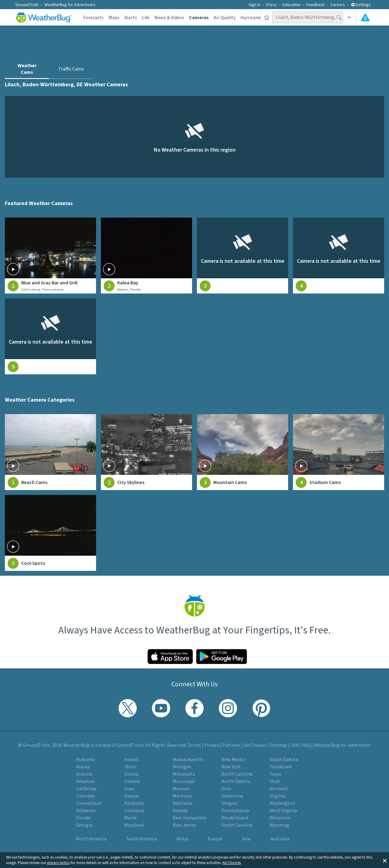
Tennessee (281, 767)
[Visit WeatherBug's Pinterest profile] (261, 708)
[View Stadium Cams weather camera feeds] (339, 452)
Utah (275, 781)
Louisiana (134, 811)
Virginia (277, 796)
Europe (215, 839)
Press (272, 5)
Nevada (180, 811)
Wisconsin (280, 818)
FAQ (306, 745)
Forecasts (93, 18)
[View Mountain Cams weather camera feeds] (243, 452)
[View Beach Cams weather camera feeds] (50, 452)
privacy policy (59, 863)
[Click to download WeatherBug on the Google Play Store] (222, 657)
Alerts (131, 18)
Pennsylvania (235, 811)
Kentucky (134, 803)
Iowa (129, 789)
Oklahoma (232, 796)
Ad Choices (232, 863)
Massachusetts (188, 760)
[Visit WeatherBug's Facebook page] (194, 708)
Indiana (132, 781)
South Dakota (284, 760)
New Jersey (184, 825)
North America (91, 839)
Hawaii (131, 760)
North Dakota (236, 781)
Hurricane (251, 18)
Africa (182, 839)
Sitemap (278, 745)
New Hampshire (189, 818)
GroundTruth (27, 5)
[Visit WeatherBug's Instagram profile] (228, 708)
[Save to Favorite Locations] (267, 17)
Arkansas (85, 781)
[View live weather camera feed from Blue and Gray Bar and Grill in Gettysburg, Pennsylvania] (50, 256)
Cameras (199, 18)
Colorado (86, 796)
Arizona (84, 774)
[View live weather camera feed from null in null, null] (243, 256)
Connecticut (89, 803)
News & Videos (169, 18)
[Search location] (308, 17)
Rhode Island (235, 818)
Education (292, 5)
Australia (280, 839)
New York (231, 767)
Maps (114, 18)
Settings (361, 5)
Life (146, 18)
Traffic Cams (71, 69)
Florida (83, 818)
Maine (131, 818)
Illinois (132, 774)
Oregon (229, 803)
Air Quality (225, 18)
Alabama (85, 760)
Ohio (226, 789)
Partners (232, 745)
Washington (282, 803)
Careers (338, 5)
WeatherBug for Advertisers (70, 5)
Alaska (83, 767)
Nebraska (182, 803)
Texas (275, 774)
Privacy (212, 745)
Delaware (86, 811)
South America (142, 839)
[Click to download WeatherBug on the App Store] (170, 657)
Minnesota (184, 774)
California (86, 789)
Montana (182, 796)
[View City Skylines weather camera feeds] (146, 452)
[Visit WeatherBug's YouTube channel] (161, 708)
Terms (194, 745)
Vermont (279, 789)
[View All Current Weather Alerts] (365, 17)
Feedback (315, 5)
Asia (246, 839)
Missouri (181, 789)
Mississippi (184, 781)
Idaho (130, 767)
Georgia (84, 825)
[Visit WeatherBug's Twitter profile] (128, 708)
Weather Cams (27, 69)
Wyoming (279, 825)
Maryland (134, 825)
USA (295, 745)
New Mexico (234, 760)
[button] (385, 860)
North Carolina (237, 774)
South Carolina (237, 825)
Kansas (132, 796)
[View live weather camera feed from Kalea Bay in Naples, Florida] (146, 256)
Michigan (182, 767)
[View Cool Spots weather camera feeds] (50, 533)
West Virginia (283, 811)
